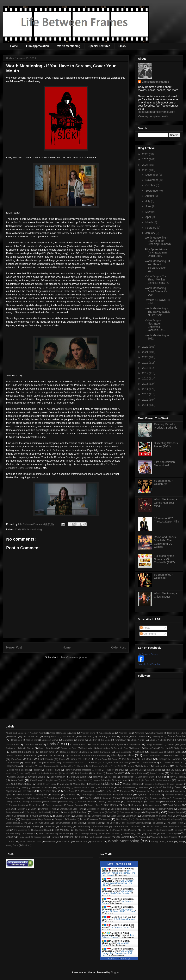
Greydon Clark (111, 763)
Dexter (136, 748)
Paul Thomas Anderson (88, 791)
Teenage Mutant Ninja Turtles (36, 819)
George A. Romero (170, 759)
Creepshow (133, 744)
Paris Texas (69, 791)
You (181, 842)
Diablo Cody (151, 748)
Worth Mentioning (69, 46)
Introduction (11, 773)
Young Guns (12, 845)
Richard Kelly (67, 802)
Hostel (98, 770)
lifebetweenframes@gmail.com (157, 112)
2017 (146, 373)
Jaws (152, 773)
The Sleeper (11, 834)
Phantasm (125, 791)
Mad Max (64, 784)
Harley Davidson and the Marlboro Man (56, 766)
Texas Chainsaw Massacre (95, 819)
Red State (111, 464)
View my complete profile (153, 116)
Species (67, 812)
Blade (101, 736)
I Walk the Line (136, 770)
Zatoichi (26, 845)
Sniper (55, 812)
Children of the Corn (99, 740)
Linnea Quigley (23, 784)
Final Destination (152, 756)
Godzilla (93, 763)
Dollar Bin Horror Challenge (74, 752)
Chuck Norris (137, 740)
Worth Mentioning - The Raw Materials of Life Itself (158, 312)
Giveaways (67, 763)
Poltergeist (42, 795)
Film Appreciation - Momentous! (165, 464)
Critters (170, 744)
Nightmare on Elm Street (20, 791)
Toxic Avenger (40, 837)
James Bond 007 (115, 773)
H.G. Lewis (165, 763)
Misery (25, 788)
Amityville (139, 733)
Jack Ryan (97, 773)
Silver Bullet (146, 809)
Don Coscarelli (123, 752)
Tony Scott (25, 837)
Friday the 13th (79, 759)
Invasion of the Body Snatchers (45, 773)
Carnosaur (68, 740)
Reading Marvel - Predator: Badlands (166, 426)
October (151, 185)
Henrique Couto (161, 766)
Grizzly (125, 763)
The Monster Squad (41, 830)
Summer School (99, 816)
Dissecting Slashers (22, 752)
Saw (125, 805)
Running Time (94, 805)
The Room (178, 830)
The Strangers (28, 833)
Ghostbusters (13, 763)
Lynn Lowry (51, 784)
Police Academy (24, 795)
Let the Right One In (141, 780)
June (149, 206)
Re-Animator (53, 798)
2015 (146, 384)
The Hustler (82, 827)
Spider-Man (81, 812)
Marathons (94, 784)
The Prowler (115, 830)
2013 (146, 394)
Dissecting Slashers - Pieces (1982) (167, 445)
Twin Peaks (94, 837)
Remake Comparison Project (128, 798)
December (152, 175)
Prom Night (87, 795)
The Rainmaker (163, 830)
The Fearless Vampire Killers (135, 823)
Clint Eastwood (32, 744)
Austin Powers (156, 733)
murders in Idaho (61, 291)
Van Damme (122, 837)
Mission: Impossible (42, 787)
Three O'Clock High (169, 834)
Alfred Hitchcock (58, 733)
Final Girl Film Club (175, 756)
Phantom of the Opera (146, 791)
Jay (162, 773)
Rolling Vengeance (54, 805)
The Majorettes (21, 830)
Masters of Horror (132, 784)
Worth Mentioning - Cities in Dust (165, 595)
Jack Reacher (82, 773)
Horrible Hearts (53, 770)
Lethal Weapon (164, 780)
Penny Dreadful (109, 791)
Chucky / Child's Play (161, 740)
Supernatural (148, 816)
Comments (148, 634)
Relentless (103, 798)
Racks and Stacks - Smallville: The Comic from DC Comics (166, 542)
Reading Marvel (71, 798)
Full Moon (146, 759)
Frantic (62, 759)
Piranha (165, 791)
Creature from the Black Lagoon (107, 744)
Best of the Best (31, 736)
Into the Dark (173, 770)
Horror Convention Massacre (78, 770)
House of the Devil (114, 770)
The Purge (147, 830)
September (152, 191)
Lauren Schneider (102, 780)
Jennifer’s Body (15, 468)
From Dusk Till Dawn (107, 759)
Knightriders (51, 780)
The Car (27, 823)
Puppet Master (124, 795)
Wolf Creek (82, 842)
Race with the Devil (174, 795)
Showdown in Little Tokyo (71, 809)
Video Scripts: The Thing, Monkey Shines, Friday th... (158, 280)
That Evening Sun (124, 819)
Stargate (138, 812)
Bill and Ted (69, 736)
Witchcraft (65, 842)
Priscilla (70, 795)
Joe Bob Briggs (36, 777)
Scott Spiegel (175, 805)
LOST (39, 784)
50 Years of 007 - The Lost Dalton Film (167, 520)
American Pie (125, 733)
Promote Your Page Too (149, 664)
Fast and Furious (53, 756)
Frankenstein (45, 759)
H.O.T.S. (179, 763)
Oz (41, 791)
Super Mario (116, 816)
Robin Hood (154, 802)
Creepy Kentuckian (154, 745)
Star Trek (112, 812)
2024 (146, 165)
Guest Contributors (143, 763)
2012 (146, 400)
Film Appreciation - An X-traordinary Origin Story (156, 253)
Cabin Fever (32, 740)
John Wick (98, 777)
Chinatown (121, 740)
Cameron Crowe (50, 740)
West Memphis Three (31, 842)
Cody (18, 529)
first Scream (21, 222)
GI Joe (38, 763)
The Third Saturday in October (54, 833)
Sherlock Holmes (48, 809)
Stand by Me (99, 812)
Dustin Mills (174, 752)
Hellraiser (143, 766)
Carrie (81, 740)
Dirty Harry (180, 748)
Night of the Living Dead (167, 787)
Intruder (23, 773)
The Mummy (62, 830)
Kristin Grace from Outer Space (75, 780)
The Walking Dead (132, 833)
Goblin (81, 763)
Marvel (110, 784)
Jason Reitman (138, 773)
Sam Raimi (110, 805)
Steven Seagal (175, 812)
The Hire (35, 826)
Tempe (58, 819)
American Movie (88, 733)
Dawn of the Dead (47, 748)
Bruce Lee (17, 740)
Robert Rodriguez (135, 802)
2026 (146, 154)
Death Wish (87, 748)
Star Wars (125, 812)
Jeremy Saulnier (17, 777)
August (150, 196)
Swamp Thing (165, 816)
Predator (56, 795)
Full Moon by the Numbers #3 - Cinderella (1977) (164, 559)
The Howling (66, 826)
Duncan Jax (157, 752)
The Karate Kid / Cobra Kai (126, 826)
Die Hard (165, 748)
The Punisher (131, 830)
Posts (145, 628)
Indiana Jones (154, 770)
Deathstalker (103, 748)
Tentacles (72, 819)
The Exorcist (112, 823)
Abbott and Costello (16, 733)
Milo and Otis (12, 788)
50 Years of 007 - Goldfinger (164, 576)
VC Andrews (141, 837)
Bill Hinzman (86, 736)
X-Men (170, 842)
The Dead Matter (94, 823)
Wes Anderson (171, 837)
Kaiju (161, 777)
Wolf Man (97, 842)
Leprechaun (121, 780)
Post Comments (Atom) (74, 657)
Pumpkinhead (104, 795)
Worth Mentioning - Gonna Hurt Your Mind (165, 503)
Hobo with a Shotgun (19, 770)
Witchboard (50, 842)
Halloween (12, 766)
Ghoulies (28, 763)
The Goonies (157, 823)
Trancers (55, 837)
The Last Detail (152, 827)
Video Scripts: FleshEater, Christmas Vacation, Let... (155, 325)
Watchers (155, 837)
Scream (76, 230)
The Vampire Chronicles (108, 834)
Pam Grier (52, 791)
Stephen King (153, 812)
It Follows (67, 409)
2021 (146, 352)
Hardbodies (29, 766)
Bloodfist (112, 736)
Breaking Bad (158, 737)
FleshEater (17, 759)
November (152, 180)
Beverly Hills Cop (51, 737)
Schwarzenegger (154, 805)
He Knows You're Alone (100, 766)
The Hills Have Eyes (16, 826)
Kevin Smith (17, 780)
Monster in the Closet (84, 788)
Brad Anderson (140, 736)
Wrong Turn (157, 842)
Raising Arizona (36, 798)
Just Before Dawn (146, 777)
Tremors (68, 837)
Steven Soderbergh (16, 816)
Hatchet (81, 766)
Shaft (33, 809)
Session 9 (22, 809)
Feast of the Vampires (95, 756)
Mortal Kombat (105, 787)
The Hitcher (50, 826)
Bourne (124, 736)
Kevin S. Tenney (178, 777)
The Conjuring (42, 823)
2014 (146, 389)
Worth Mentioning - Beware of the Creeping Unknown (158, 241)
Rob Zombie (114, 802)
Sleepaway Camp (164, 809)
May (148, 212)
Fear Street (74, 756)
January (151, 233)
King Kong (35, 780)
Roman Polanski (75, 805)
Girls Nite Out (52, 763)
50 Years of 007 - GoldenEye (164, 482)
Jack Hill (66, 773)
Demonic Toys (121, 748)
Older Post (118, 647)
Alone (61, 267)
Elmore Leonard (14, 756)
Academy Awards (38, 733)
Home (14, 46)
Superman (131, 816)
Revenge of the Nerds (32, 802)
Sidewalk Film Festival (97, 809)
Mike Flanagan (176, 784)
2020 (146, 357)
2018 (146, 368)
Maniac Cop (79, 784)
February (151, 228)
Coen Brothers (77, 744)
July (148, 201)
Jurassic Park (127, 777)
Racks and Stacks (15, 798)
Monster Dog (64, 788)
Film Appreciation (38, 46)
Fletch (30, 759)
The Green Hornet (175, 823)
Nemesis (144, 787)
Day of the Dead (69, 748)
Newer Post (14, 647)
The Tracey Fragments (84, 834)
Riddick (101, 802)
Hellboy (130, 766)
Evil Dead (32, 756)
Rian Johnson (51, 802)
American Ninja (107, 733)
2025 (146, 159)
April (148, 217)
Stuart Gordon (63, 816)
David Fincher (27, 748)
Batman (13, 736)
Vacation (107, 837)
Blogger (115, 972)
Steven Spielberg (40, 816)
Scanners (136, 805)
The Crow (78, 823)
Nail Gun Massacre (126, 788)
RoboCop (168, 802)
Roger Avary (35, 805)
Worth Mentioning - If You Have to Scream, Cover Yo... (157, 266)
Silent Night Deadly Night (123, 809)
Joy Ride (112, 777)
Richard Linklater (85, 802)
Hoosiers (37, 770)
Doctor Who (47, 752)
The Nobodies (98, 830)
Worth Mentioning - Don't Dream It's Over (156, 291)
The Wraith (152, 834)
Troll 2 (82, 837)
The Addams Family (145, 819)
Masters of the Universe (155, 784)
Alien (74, 733)
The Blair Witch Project (168, 819)
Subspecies (82, 816)
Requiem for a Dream (160, 798)
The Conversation (62, 823)
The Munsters (81, 830)
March (149, 222)
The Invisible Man (99, 826)
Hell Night (118, 766)
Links (122, 46)
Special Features (99, 46)
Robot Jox (181, 802)
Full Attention (129, 759)
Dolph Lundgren (102, 752)
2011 (146, 405)
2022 (146, 347)
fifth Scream (77, 226)
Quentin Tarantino (148, 795)
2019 (146, 363)
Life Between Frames (155, 82)
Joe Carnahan (58, 777)
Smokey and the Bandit (37, 812)
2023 (146, 170)
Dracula (140, 752)
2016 (146, 378)
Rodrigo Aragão (17, 805)
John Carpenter (78, 777)
